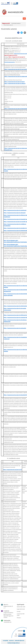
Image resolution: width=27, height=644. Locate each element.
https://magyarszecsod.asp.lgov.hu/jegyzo (15, 82)
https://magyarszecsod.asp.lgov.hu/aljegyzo (15, 83)
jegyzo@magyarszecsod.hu (11, 55)
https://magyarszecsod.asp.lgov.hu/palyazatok (15, 328)
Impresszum (11, 641)
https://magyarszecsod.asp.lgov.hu (17, 57)
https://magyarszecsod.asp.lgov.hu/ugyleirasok (15, 210)
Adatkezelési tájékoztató (19, 641)
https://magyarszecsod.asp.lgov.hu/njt (12, 470)
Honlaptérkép (6, 641)
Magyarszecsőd (13, 12)
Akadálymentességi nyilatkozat (13, 643)
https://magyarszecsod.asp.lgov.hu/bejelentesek (15, 231)
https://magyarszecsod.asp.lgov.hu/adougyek (15, 213)
